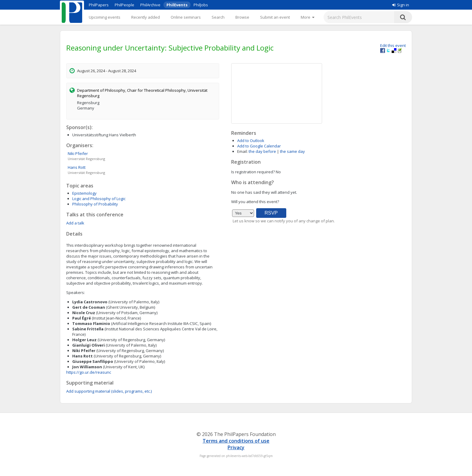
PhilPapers (99, 5)
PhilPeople (124, 5)
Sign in (401, 5)
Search (218, 17)
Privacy (236, 447)
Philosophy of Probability (95, 204)
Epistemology (84, 193)
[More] (307, 17)
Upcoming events (105, 17)
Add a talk (75, 223)
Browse (242, 17)
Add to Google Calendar (259, 146)
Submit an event (275, 17)
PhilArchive (150, 5)
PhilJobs (201, 5)
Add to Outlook (251, 141)
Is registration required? (253, 172)
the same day (292, 151)
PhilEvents (177, 5)
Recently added (146, 17)
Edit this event (393, 45)
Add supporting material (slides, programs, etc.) (109, 391)
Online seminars (186, 17)
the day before (262, 151)
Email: (242, 151)
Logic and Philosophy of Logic (99, 199)
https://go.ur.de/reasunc (89, 372)
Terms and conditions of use (236, 441)
